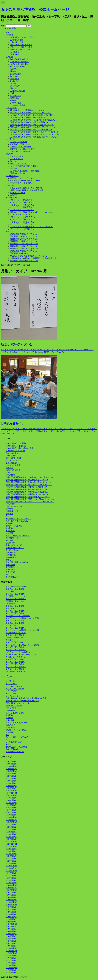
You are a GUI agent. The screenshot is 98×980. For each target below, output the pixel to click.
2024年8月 (11, 800)
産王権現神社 (16, 86)
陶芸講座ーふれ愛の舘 (15, 752)
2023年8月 (11, 825)
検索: (3, 26)
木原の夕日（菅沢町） (19, 62)
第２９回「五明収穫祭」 (16, 628)
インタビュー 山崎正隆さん (22, 215)
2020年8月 (11, 892)
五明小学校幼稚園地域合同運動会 (24, 166)
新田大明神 (15, 81)
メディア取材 (11, 691)
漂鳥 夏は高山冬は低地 (20, 50)
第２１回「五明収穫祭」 (16, 667)
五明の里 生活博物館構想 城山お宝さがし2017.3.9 (31, 130)
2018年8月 (11, 929)
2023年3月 (11, 834)
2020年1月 (11, 900)
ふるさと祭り (11, 625)
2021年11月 (11, 868)
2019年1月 (11, 922)
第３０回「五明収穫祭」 (16, 623)
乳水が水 (14, 88)
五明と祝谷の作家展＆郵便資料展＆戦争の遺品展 (26, 698)
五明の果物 (15, 54)
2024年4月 (11, 810)
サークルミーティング (15, 686)
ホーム (8, 33)
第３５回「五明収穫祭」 (16, 599)
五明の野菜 (15, 52)
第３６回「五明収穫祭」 (16, 594)
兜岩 (12, 93)
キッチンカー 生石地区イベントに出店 (22, 645)
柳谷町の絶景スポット (19, 59)
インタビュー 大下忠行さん (22, 224)
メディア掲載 (11, 693)
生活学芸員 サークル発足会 (22, 183)
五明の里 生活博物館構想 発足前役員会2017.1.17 (31, 113)
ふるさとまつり (17, 159)
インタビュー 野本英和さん (22, 202)
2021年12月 (12, 866)
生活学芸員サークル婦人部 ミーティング (28, 181)
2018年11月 (11, 926)
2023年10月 (12, 822)
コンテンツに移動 (8, 28)
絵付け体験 (10, 604)
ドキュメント (11, 108)
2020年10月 (12, 890)
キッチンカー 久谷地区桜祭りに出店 (21, 655)
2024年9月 (11, 798)
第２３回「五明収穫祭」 (16, 662)
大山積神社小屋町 (18, 105)
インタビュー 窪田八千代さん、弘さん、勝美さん (31, 227)
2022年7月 (11, 854)
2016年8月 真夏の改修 (20, 144)
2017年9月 (12, 956)
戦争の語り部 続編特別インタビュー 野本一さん (31, 212)
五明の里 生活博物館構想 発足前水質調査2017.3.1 (31, 122)
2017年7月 (11, 960)
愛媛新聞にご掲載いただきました (24, 234)
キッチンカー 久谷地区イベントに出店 (22, 618)
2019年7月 (11, 909)
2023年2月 (11, 837)
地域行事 (9, 154)
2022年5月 (11, 858)
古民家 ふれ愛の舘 (19, 142)
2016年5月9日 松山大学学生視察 (19, 448)
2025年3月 (11, 788)
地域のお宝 (10, 185)
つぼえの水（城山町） (19, 64)
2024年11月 (11, 793)
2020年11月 (11, 888)
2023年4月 (11, 832)
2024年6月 (11, 805)
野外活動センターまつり (16, 596)
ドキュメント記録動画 (15, 689)
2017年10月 (12, 953)
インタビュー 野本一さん (21, 219)
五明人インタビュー (14, 506)
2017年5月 (11, 965)
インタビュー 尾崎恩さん (21, 200)
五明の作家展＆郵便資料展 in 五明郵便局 (22, 701)
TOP (3, 265)
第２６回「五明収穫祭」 (16, 647)
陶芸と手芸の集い (13, 749)
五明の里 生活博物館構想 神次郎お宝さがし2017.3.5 (32, 125)
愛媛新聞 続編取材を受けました (24, 261)
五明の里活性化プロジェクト (18, 703)
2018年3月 (11, 941)
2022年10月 (12, 846)
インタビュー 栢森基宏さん (22, 207)
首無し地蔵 (15, 98)
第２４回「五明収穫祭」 (16, 659)
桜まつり (14, 161)
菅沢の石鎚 (15, 79)
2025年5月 (11, 783)
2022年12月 (12, 841)
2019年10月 (12, 905)
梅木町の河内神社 (18, 67)
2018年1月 (11, 946)
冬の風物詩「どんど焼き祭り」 (19, 519)
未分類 (8, 744)
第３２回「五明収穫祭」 (16, 613)
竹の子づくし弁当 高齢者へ (18, 616)
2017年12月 (12, 948)
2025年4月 (11, 786)
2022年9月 (11, 849)
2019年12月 (12, 902)
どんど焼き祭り (17, 156)
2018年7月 (11, 931)
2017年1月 (11, 973)
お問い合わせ (11, 456)
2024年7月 (11, 803)
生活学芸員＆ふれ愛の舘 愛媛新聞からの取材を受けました (35, 258)
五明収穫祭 (10, 710)
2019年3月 (11, 917)
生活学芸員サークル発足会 (17, 747)
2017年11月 (11, 951)
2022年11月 (11, 844)
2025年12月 (12, 766)
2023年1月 (11, 839)
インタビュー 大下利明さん (22, 229)
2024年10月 (12, 795)
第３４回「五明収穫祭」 (16, 606)
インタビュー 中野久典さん (22, 205)
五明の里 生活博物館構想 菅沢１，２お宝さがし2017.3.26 (34, 134)
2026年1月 (11, 764)
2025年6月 (11, 781)
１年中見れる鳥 (17, 42)
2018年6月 (11, 934)
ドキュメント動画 (13, 465)
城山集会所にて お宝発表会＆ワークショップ (29, 110)
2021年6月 (11, 880)
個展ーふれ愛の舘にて (15, 713)
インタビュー (11, 198)
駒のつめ (14, 76)
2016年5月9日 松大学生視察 (22, 149)
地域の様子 (10, 727)
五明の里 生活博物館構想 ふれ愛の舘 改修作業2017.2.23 (34, 120)
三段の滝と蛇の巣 (18, 91)
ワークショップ (12, 696)
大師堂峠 (14, 69)
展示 (7, 740)
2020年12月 (12, 885)
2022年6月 (11, 856)
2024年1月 (11, 815)
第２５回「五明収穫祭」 (16, 650)
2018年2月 (11, 943)
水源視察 (14, 195)
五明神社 (14, 83)
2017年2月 (11, 970)
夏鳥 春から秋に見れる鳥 (21, 45)
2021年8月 (11, 875)
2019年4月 (11, 914)
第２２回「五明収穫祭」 (16, 664)
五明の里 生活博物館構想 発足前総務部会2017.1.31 (32, 115)
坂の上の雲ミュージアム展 (17, 737)
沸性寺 (13, 71)
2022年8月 (11, 851)
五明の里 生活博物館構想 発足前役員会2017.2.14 (31, 117)
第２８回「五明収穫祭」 (16, 635)
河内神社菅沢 (16, 74)
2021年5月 (11, 883)
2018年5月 (11, 936)
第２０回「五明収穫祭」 (16, 669)
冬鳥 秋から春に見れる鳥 (21, 47)
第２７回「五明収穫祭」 (16, 642)
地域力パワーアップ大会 (16, 730)
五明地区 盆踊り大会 (15, 601)
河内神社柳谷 (16, 96)
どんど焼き (10, 591)
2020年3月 (11, 895)
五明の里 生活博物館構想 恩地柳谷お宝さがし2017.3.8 (33, 127)
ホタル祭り (10, 608)
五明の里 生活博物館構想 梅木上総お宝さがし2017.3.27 (34, 137)
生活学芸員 (10, 565)
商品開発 (9, 718)
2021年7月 (11, 878)
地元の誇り (10, 720)
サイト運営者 (11, 463)
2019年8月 (11, 907)
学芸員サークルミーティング (22, 178)
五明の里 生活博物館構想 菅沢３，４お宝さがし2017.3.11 (34, 132)
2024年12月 (12, 791)
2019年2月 (11, 919)
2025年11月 (11, 769)
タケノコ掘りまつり (19, 164)
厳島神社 (14, 100)
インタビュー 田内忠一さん (22, 222)
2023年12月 (12, 817)
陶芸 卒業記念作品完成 (16, 587)
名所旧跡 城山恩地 (18, 193)
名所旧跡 (9, 57)
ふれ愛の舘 (10, 139)
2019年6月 (11, 912)
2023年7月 (11, 827)
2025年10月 (12, 771)
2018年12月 (12, 924)
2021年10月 (12, 871)
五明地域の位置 (17, 40)
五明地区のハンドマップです (22, 37)
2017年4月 (12, 968)
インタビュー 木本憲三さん (22, 210)
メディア (9, 232)
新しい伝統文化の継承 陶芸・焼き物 (26, 188)
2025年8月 (11, 776)
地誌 (7, 735)
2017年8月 (11, 958)
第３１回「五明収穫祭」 (16, 621)
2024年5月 (11, 808)
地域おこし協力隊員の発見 (17, 723)
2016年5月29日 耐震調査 (21, 147)
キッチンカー (11, 684)
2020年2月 (11, 897)
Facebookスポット (13, 453)
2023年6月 (11, 829)
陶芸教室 (9, 640)
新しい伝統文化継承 (14, 742)
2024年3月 (11, 812)
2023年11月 (11, 820)
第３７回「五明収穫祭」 (16, 589)
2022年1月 (11, 863)
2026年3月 (11, 761)
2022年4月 (11, 861)
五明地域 (9, 35)
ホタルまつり (16, 168)
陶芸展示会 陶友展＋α (15, 657)
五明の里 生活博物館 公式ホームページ (35, 9)
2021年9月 (11, 873)
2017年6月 (11, 963)
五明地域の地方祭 (18, 173)
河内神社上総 (16, 103)
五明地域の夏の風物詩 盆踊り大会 (25, 171)
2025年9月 (11, 774)
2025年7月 (11, 778)
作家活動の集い (12, 176)
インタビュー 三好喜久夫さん (23, 217)
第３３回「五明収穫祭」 (16, 611)
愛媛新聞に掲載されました (21, 253)
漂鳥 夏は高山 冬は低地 (17, 562)
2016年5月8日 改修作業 (20, 151)
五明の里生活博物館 (14, 706)
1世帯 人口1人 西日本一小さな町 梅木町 (27, 190)
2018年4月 (11, 939)
